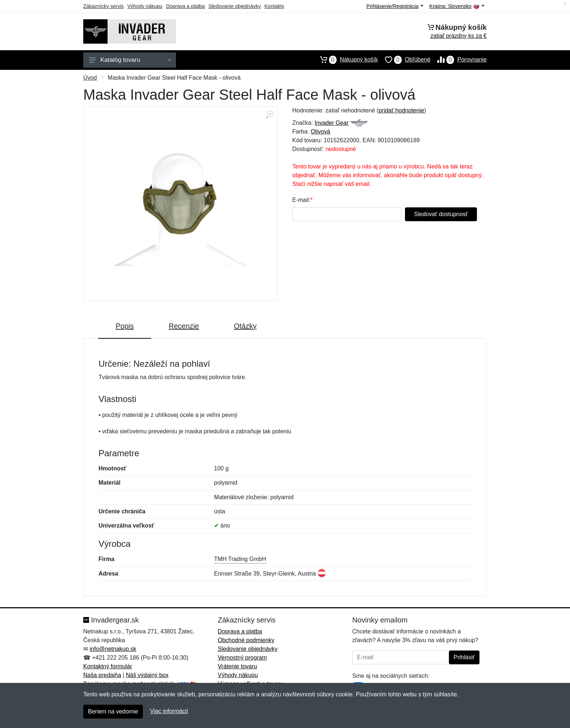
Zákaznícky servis (103, 6)
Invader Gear (331, 123)
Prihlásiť (464, 657)
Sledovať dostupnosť (441, 214)
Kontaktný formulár (108, 666)
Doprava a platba (186, 6)
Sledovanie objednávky (234, 6)
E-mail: (301, 200)
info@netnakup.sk (113, 649)
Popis (125, 326)
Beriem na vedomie (113, 711)
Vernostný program (242, 658)
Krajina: (457, 6)
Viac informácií (169, 711)
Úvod (90, 78)
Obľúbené (404, 60)
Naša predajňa (102, 675)
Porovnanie (459, 60)
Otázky (245, 326)
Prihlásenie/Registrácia (395, 6)
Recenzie (184, 326)
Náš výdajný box (147, 675)
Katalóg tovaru (130, 60)
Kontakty (274, 6)
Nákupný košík (346, 60)
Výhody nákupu (145, 6)
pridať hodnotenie (401, 110)
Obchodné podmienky (246, 640)
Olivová (320, 132)
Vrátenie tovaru (237, 666)
